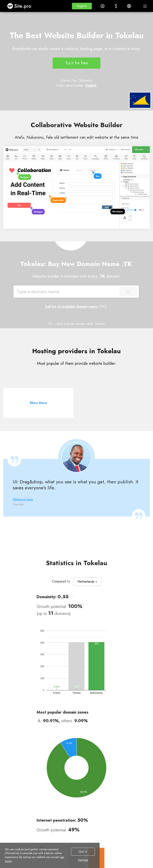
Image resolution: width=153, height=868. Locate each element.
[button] (82, 6)
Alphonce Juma (23, 499)
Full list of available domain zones (71, 307)
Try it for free (76, 63)
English (91, 85)
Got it (83, 852)
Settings (83, 860)
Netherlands (87, 582)
